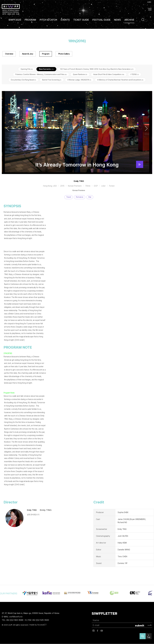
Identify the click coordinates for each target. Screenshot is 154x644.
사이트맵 (150, 9)
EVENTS (65, 20)
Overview (9, 54)
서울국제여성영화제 (11, 9)
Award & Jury (28, 54)
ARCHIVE (129, 20)
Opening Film (27, 69)
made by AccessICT (38, 625)
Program (46, 54)
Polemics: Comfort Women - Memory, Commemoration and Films (41, 75)
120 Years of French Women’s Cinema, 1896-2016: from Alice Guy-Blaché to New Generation (97, 69)
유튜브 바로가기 (102, 631)
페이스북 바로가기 (98, 631)
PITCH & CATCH (48, 20)
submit (140, 626)
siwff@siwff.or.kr (16, 617)
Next (146, 129)
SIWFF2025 (15, 20)
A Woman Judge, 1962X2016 (79, 80)
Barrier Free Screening (52, 80)
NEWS (117, 20)
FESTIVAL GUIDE (101, 20)
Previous (8, 129)
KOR (149, 2)
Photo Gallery (64, 54)
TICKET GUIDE (81, 20)
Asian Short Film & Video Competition (109, 75)
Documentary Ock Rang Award (23, 80)
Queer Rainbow (80, 75)
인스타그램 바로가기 (93, 631)
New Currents (46, 69)
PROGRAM (30, 20)
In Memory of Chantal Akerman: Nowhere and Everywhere (120, 80)
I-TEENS (135, 75)
